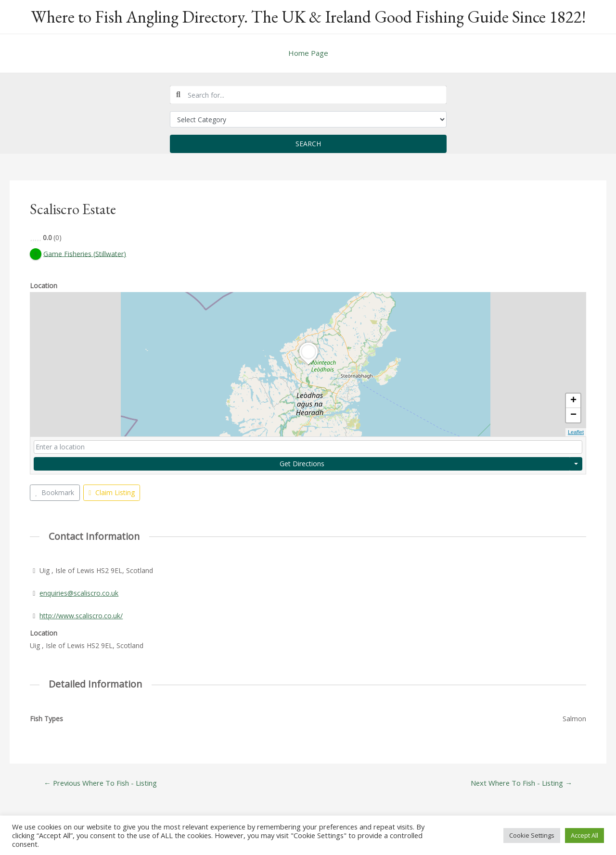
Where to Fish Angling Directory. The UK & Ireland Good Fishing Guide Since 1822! (308, 17)
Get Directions (302, 464)
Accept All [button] (584, 835)
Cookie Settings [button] (532, 835)
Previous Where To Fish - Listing (101, 783)
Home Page (308, 53)
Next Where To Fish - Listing (521, 783)
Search (308, 144)
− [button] (573, 416)
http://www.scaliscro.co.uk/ (81, 616)
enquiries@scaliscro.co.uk (79, 593)
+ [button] (573, 401)
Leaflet (576, 433)
